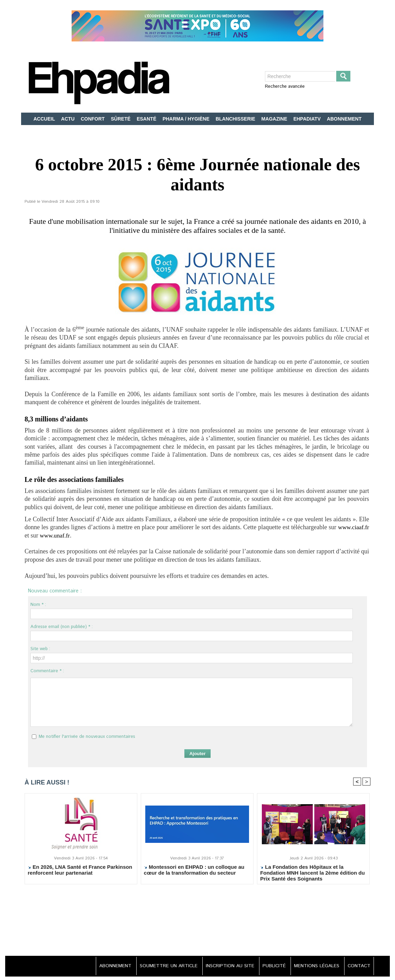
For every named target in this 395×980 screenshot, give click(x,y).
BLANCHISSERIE (236, 119)
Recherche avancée (285, 87)
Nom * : (38, 605)
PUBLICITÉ (272, 966)
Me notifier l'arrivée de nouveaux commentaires (87, 737)
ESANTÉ (147, 119)
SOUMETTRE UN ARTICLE (165, 966)
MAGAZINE (275, 119)
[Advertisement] (197, 924)
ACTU (69, 119)
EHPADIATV (308, 119)
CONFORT (93, 119)
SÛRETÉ (122, 119)
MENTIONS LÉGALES (316, 966)
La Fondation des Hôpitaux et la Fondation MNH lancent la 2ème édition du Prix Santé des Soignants (313, 873)
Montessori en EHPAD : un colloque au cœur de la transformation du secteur (194, 870)
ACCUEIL (45, 119)
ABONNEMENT (344, 119)
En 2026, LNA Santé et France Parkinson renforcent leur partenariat (80, 870)
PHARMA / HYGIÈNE (187, 119)
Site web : (40, 649)
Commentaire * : (47, 671)
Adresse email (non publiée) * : (62, 627)
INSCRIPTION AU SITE (227, 966)
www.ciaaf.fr (353, 527)
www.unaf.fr (55, 535)
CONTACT (358, 966)
